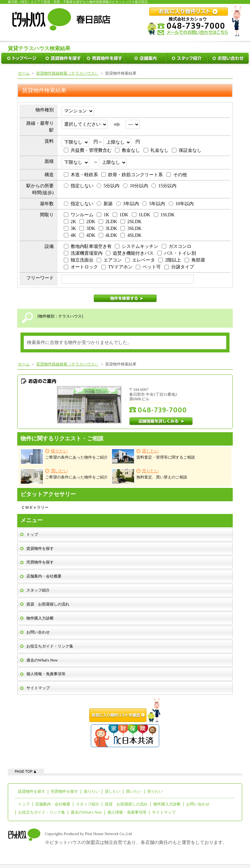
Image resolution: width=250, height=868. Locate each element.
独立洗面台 (79, 260)
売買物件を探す (40, 562)
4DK (87, 235)
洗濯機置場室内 (83, 253)
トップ (32, 534)
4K (70, 235)
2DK (87, 222)
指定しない (79, 186)
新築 (105, 204)
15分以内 (164, 186)
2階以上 (170, 260)
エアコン (109, 260)
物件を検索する (125, 298)
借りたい (91, 791)
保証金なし (187, 150)
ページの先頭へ (26, 771)
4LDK (108, 235)
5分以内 (108, 186)
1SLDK (164, 215)
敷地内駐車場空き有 (88, 246)
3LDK (108, 228)
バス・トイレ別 (177, 253)
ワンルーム (79, 215)
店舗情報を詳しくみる (161, 421)
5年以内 (154, 204)
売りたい (155, 791)
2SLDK (131, 222)
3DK (87, 228)
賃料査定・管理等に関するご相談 (153, 456)
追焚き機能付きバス (130, 253)
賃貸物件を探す (40, 548)
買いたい (134, 791)
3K (70, 228)
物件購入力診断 (40, 618)
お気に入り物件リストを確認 (125, 710)
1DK (120, 215)
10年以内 (181, 204)
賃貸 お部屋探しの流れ (48, 604)
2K (70, 222)
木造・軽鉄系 (81, 175)
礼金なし (156, 150)
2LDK (108, 222)
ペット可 (148, 267)
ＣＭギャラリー (35, 507)
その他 (177, 175)
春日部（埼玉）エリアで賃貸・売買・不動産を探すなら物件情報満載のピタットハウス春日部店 (78, 2)
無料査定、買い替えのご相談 (149, 476)
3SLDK (131, 228)
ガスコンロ (177, 246)
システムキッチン (137, 246)
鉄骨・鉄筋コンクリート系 (132, 175)
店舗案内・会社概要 (44, 576)
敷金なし (127, 150)
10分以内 (136, 186)
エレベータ (140, 260)
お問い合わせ (38, 632)
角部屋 (195, 260)
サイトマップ (38, 688)
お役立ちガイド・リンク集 (50, 646)
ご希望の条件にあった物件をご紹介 (64, 456)
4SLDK (131, 235)
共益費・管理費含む (88, 150)
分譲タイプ (179, 267)
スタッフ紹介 (38, 590)
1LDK (141, 215)
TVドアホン (117, 267)
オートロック (81, 267)
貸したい (113, 791)
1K (103, 215)
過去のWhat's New (42, 660)
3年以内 (128, 204)
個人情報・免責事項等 (46, 674)
